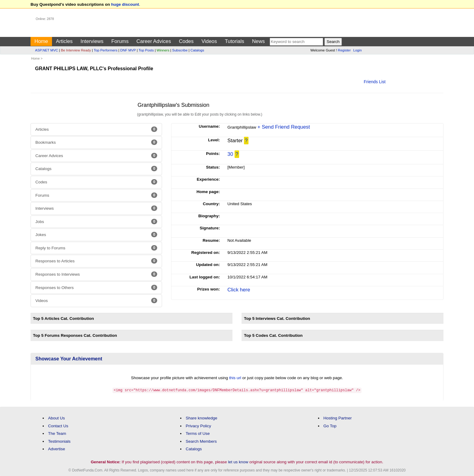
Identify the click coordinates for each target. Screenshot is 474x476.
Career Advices (154, 41)
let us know (238, 462)
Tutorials (235, 41)
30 (230, 154)
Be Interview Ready (76, 50)
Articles (64, 41)
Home (41, 41)
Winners (163, 50)
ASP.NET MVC (47, 50)
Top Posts (146, 50)
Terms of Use (198, 433)
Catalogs (197, 50)
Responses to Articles (96, 261)
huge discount (125, 4)
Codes (186, 41)
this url (235, 378)
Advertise (57, 449)
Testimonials (59, 441)
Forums (120, 41)
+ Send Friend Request (284, 127)
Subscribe (180, 50)
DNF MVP (128, 50)
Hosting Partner (338, 418)
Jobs (96, 222)
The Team (57, 433)
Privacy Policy (198, 426)
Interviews (92, 41)
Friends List (375, 82)
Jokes (96, 235)
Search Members (201, 441)
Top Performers (106, 50)
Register (344, 50)
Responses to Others (96, 287)
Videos (209, 41)
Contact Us (58, 426)
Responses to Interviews (96, 274)
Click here (239, 290)
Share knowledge (201, 418)
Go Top (330, 426)
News (258, 41)
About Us (57, 418)
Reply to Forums (96, 248)
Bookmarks (96, 142)
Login (358, 50)
